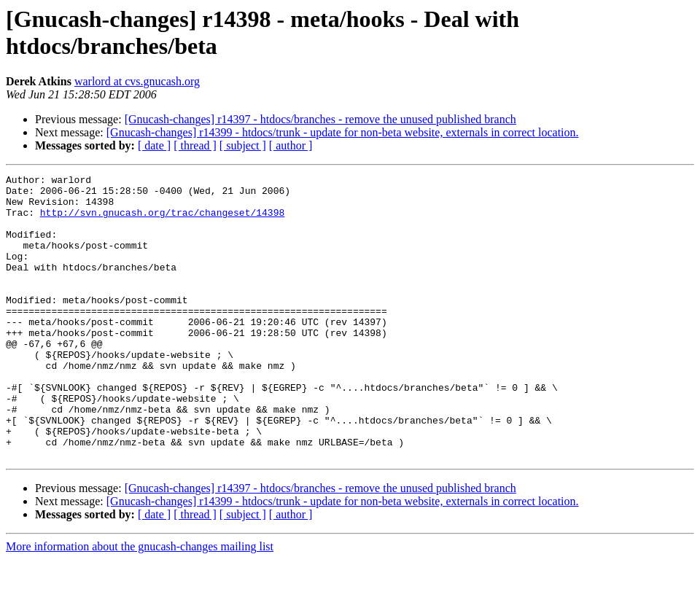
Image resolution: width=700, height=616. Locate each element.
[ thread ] (195, 145)
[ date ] (154, 145)
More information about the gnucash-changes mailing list (140, 603)
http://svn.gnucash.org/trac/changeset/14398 (162, 221)
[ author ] (291, 145)
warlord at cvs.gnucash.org (137, 81)
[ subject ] (243, 145)
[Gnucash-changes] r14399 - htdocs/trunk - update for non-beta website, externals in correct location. (343, 132)
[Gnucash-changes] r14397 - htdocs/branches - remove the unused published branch (320, 119)
